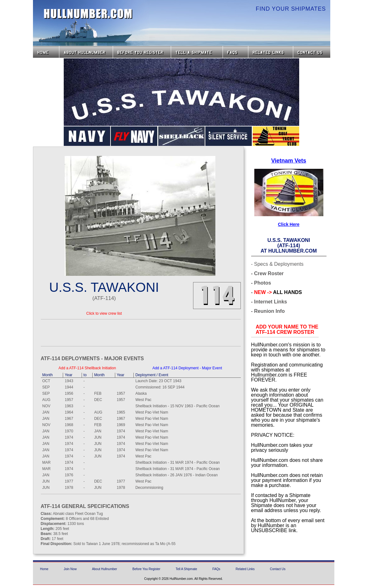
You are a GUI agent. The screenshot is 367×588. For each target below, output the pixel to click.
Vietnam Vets (289, 161)
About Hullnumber (105, 569)
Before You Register (146, 569)
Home (46, 52)
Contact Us (312, 52)
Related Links (271, 52)
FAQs (235, 52)
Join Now (70, 569)
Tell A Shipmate (186, 569)
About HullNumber (86, 52)
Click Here (289, 224)
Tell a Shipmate (197, 52)
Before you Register (142, 52)
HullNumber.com (88, 14)
